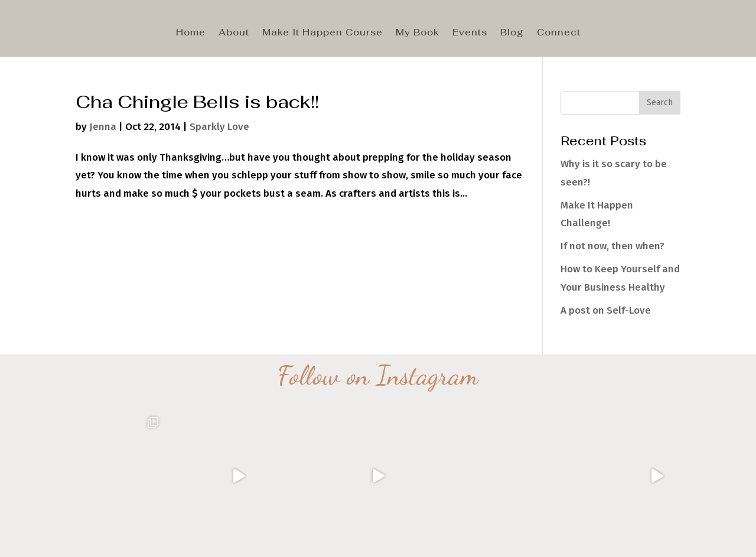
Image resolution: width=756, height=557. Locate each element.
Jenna (103, 127)
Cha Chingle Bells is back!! (197, 102)
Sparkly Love (219, 127)
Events (470, 33)
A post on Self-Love (606, 310)
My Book (418, 33)
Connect (559, 33)
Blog (512, 33)
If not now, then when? (612, 246)
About (234, 33)
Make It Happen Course (322, 33)
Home (191, 33)
